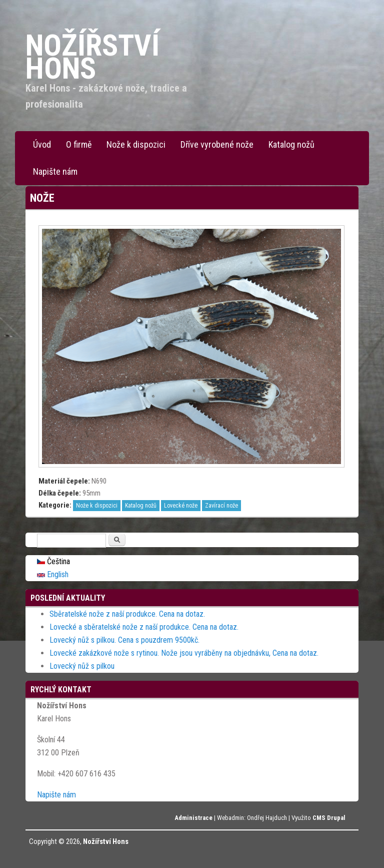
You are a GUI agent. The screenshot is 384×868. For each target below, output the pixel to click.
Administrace (193, 818)
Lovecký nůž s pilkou (82, 666)
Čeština (53, 561)
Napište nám (55, 171)
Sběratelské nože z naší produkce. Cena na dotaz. (127, 614)
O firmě (79, 144)
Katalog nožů (291, 144)
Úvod (42, 144)
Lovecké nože (181, 506)
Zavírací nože (221, 506)
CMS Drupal (329, 818)
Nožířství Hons (106, 841)
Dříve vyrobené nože (217, 144)
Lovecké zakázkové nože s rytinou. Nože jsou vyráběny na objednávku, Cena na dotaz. (184, 653)
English (53, 574)
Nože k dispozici (136, 144)
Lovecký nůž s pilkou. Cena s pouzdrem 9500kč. (124, 640)
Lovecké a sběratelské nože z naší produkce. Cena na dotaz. (144, 627)
